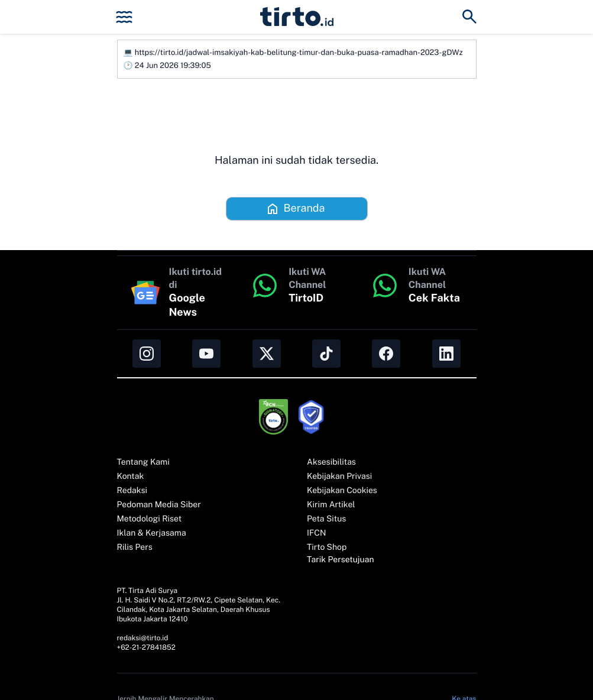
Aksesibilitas (331, 462)
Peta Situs (326, 519)
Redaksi (132, 491)
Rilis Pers (135, 547)
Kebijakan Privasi (339, 477)
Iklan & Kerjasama (152, 533)
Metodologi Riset (150, 519)
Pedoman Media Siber (159, 505)
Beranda (295, 209)
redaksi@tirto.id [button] (143, 638)
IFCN (316, 533)
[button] (297, 17)
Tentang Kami (143, 462)
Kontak (131, 477)
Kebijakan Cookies (342, 491)
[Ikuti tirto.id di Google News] (177, 293)
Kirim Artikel (331, 505)
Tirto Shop (327, 547)
